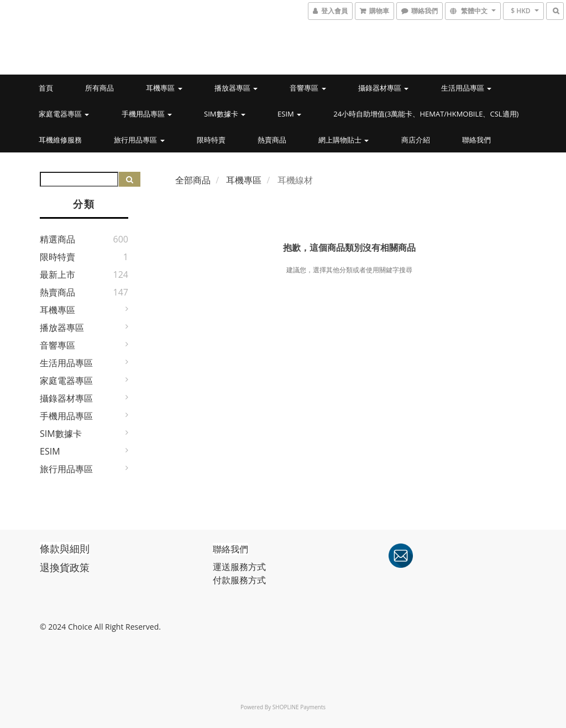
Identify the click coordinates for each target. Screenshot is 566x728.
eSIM (289, 114)
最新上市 (57, 275)
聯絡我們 (476, 140)
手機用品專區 (147, 114)
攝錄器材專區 (383, 88)
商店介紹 (416, 140)
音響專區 (308, 88)
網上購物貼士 (344, 140)
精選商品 (57, 239)
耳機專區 (164, 88)
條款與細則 (65, 548)
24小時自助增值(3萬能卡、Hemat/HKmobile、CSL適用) (426, 114)
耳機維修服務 (60, 140)
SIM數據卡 (225, 114)
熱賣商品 (272, 140)
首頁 (46, 88)
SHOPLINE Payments (299, 707)
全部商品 (193, 180)
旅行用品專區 (139, 140)
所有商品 (99, 88)
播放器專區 (236, 88)
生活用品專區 (466, 88)
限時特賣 (211, 140)
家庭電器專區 (64, 114)
